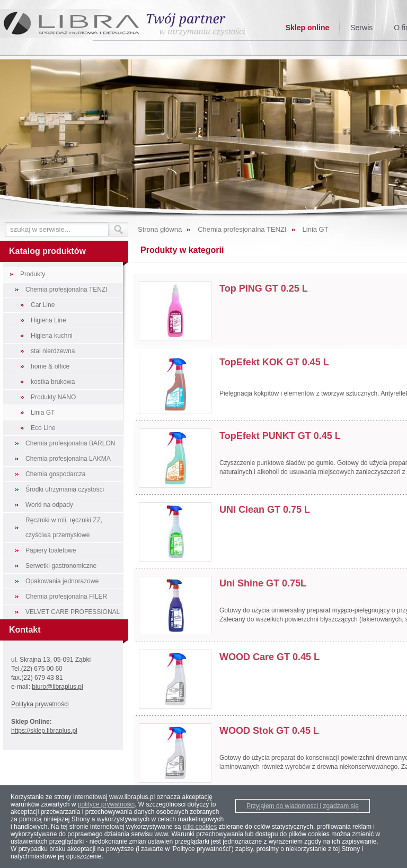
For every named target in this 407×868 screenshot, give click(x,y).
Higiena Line (48, 320)
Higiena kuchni (52, 336)
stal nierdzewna (53, 351)
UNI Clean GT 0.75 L (265, 510)
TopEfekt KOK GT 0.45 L (274, 362)
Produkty (33, 274)
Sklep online (307, 28)
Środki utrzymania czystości (65, 489)
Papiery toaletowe (51, 550)
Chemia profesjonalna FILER (66, 597)
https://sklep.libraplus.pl (44, 731)
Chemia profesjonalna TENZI (67, 290)
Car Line (43, 305)
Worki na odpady (49, 505)
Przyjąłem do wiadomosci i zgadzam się (303, 806)
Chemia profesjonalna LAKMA (68, 459)
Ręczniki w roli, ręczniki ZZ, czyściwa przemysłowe (64, 528)
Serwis (361, 28)
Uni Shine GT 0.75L (263, 583)
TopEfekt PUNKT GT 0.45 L (280, 436)
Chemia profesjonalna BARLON (70, 443)
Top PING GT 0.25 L (264, 288)
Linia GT (43, 413)
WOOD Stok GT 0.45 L (269, 731)
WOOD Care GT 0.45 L (269, 657)
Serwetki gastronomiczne (61, 566)
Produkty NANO (53, 397)
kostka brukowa (53, 382)
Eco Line (43, 428)
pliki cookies (200, 827)
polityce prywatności (106, 804)
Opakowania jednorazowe (62, 581)
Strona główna (160, 229)
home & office (50, 366)
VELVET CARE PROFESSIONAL (73, 612)
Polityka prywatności (40, 704)
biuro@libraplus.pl (57, 687)
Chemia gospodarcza (55, 474)
